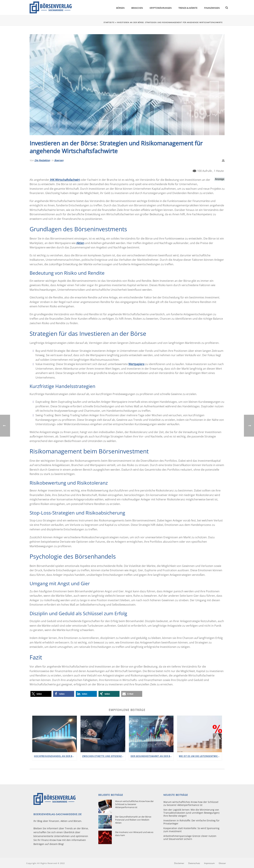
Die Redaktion (42, 160)
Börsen (120, 8)
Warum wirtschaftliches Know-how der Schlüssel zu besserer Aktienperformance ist (134, 804)
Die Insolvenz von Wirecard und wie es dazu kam (134, 834)
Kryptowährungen (161, 8)
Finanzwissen (212, 8)
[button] (41, 694)
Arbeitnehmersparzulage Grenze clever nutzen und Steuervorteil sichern (190, 838)
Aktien (80, 243)
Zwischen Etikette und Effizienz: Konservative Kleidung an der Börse (104, 756)
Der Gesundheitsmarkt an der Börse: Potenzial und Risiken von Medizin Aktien (152, 756)
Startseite (109, 22)
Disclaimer (179, 863)
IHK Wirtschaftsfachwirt (65, 180)
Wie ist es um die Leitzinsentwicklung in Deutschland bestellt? (200, 756)
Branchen (137, 8)
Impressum (209, 863)
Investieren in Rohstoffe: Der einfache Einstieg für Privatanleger (191, 822)
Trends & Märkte (188, 8)
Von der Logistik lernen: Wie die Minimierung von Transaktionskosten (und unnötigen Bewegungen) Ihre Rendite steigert (191, 813)
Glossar (222, 863)
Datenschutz (194, 863)
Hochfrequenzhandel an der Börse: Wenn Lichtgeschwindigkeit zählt (55, 756)
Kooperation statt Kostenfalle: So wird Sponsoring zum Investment (191, 830)
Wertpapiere (136, 364)
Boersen (59, 160)
